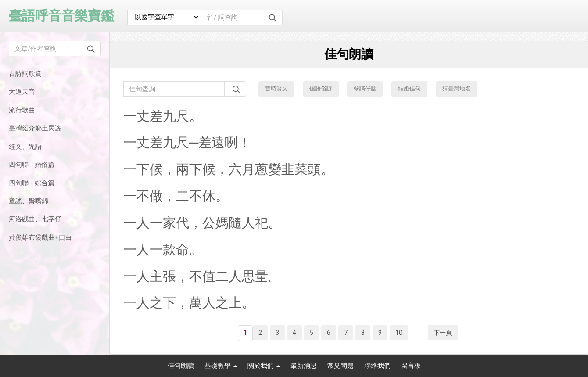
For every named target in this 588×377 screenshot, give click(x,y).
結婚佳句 (409, 88)
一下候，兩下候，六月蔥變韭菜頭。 (229, 169)
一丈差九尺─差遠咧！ (187, 142)
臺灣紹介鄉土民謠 (35, 128)
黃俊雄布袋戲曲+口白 (40, 237)
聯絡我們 (377, 366)
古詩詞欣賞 (25, 74)
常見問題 (341, 366)
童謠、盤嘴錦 (29, 201)
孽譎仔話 (365, 88)
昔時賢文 (276, 88)
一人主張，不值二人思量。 (202, 276)
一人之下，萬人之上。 (189, 303)
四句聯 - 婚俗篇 (32, 165)
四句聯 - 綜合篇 (32, 183)
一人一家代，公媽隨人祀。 (202, 223)
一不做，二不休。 (176, 196)
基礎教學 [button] (221, 366)
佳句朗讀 (181, 366)
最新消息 (304, 366)
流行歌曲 (22, 110)
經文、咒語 (25, 147)
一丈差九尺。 (163, 116)
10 (399, 333)
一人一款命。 (163, 250)
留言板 (411, 366)
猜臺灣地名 (457, 88)
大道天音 (22, 92)
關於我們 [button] (264, 366)
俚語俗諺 (321, 88)
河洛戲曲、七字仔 (35, 219)
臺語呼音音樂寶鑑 (61, 16)
